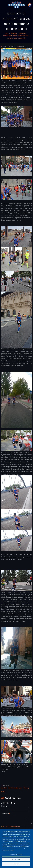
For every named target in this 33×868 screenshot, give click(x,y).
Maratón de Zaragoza (15, 788)
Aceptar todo (16, 864)
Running (26, 788)
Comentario (5, 814)
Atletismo (22, 33)
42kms (3, 792)
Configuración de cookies (16, 855)
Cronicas (14, 33)
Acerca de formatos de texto (10, 826)
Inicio (7, 33)
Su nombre (5, 806)
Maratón (4, 788)
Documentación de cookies (8, 850)
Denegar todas (16, 859)
